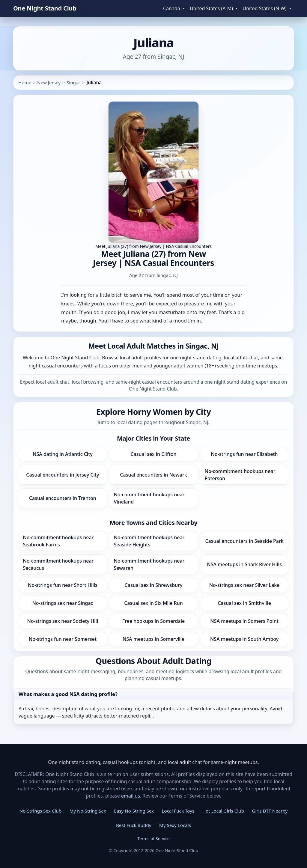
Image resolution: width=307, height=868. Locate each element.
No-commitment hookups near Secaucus (58, 564)
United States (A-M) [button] (212, 8)
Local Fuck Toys (178, 811)
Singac (74, 82)
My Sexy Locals (175, 825)
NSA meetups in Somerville (153, 639)
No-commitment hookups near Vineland (149, 498)
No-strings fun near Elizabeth (244, 454)
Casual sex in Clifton (153, 454)
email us (131, 796)
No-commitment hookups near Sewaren (149, 564)
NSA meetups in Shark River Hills (244, 564)
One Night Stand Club (45, 8)
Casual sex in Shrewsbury (154, 585)
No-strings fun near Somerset (63, 639)
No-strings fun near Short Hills (63, 585)
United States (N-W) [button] (265, 8)
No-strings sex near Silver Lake (244, 585)
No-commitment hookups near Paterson (240, 475)
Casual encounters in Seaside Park (244, 541)
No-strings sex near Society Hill (63, 621)
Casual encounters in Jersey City (63, 475)
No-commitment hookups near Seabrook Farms (58, 541)
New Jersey (49, 82)
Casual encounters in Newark (153, 475)
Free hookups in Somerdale (153, 621)
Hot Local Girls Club (223, 811)
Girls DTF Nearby (270, 811)
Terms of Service (153, 838)
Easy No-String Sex (134, 811)
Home (25, 82)
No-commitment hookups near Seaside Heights (149, 541)
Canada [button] (172, 8)
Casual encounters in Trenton (63, 498)
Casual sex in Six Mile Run (153, 603)
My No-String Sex (88, 811)
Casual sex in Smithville (244, 603)
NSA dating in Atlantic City (63, 454)
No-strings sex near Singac (63, 603)
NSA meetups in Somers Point (244, 621)
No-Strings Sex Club (40, 811)
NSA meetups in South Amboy (244, 639)
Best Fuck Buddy (134, 825)
